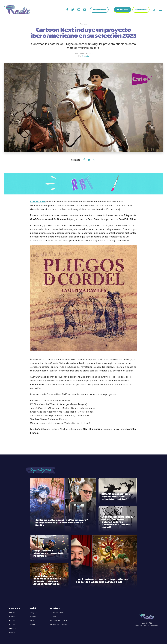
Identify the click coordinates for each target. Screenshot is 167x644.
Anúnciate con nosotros (59, 620)
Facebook (33, 616)
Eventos (12, 632)
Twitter (32, 620)
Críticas (12, 616)
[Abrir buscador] (154, 10)
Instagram (33, 612)
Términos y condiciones (58, 624)
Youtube (32, 624)
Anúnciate (122, 10)
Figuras (12, 620)
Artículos (12, 628)
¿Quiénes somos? (56, 612)
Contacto (53, 616)
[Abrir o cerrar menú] (160, 10)
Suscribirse (99, 10)
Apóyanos (141, 10)
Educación (13, 624)
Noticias (12, 612)
